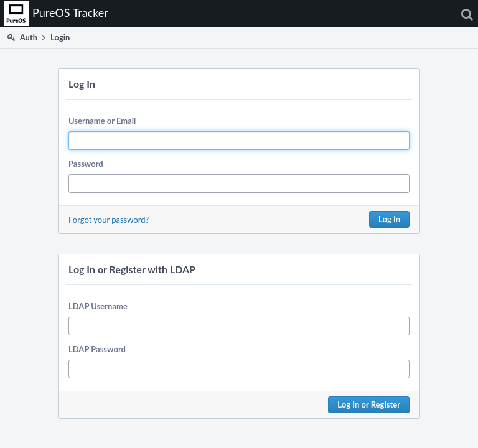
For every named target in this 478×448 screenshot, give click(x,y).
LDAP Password (97, 349)
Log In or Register (369, 404)
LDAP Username (98, 306)
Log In (389, 219)
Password (86, 164)
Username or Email (102, 121)
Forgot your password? (109, 220)
